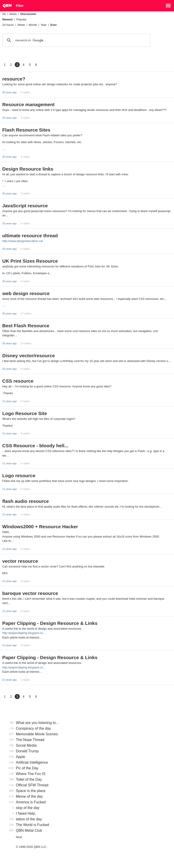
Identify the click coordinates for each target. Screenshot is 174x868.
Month (33, 25)
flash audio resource (25, 501)
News (13, 14)
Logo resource (19, 476)
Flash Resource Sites (26, 130)
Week (21, 25)
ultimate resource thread (30, 236)
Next (19, 837)
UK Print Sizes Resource (30, 261)
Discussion (28, 14)
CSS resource (18, 381)
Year (44, 25)
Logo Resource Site (25, 413)
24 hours (8, 25)
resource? (14, 79)
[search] (76, 40)
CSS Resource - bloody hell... (35, 446)
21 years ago (10, 401)
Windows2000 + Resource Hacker (40, 527)
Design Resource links (28, 169)
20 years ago (10, 92)
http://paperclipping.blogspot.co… (24, 633)
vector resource (20, 561)
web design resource (26, 293)
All (4, 14)
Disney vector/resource (29, 356)
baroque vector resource (30, 593)
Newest (7, 19)
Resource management (28, 104)
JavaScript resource (25, 206)
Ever (54, 25)
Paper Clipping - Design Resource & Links (50, 623)
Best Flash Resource (26, 326)
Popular (21, 19)
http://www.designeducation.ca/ (23, 241)
